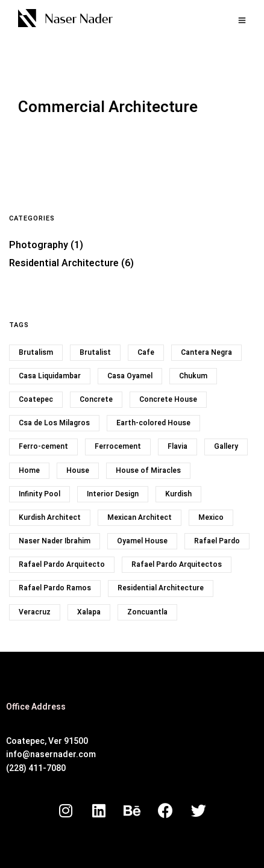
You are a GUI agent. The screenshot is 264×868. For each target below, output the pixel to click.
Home (29, 470)
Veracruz (35, 612)
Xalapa (89, 612)
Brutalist (95, 352)
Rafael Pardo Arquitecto (62, 564)
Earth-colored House (153, 423)
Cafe (146, 352)
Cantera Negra (206, 352)
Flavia (178, 446)
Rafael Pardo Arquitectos (177, 564)
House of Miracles (148, 470)
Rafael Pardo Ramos (55, 588)
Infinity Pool (39, 494)
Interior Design (113, 494)
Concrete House (168, 399)
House (78, 470)
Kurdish (178, 494)
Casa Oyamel (130, 376)
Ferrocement (118, 446)
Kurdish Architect (50, 517)
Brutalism (36, 352)
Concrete (96, 399)
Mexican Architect (140, 517)
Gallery (226, 446)
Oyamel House (142, 541)
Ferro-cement (43, 446)
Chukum (193, 376)
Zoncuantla (147, 612)
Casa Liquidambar (50, 376)
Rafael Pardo (217, 541)
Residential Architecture (64, 263)
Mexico (211, 517)
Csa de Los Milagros (54, 423)
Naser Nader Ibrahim (55, 541)
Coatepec (36, 399)
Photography (39, 245)
